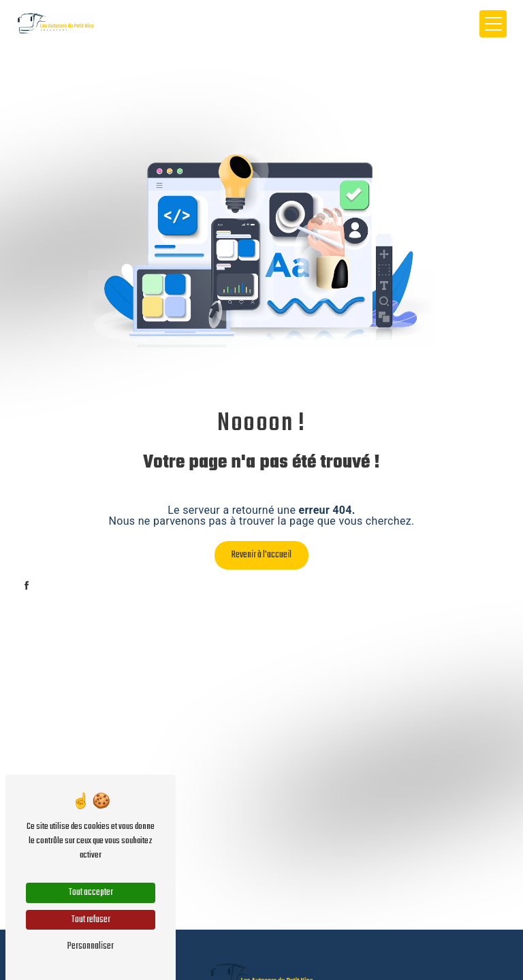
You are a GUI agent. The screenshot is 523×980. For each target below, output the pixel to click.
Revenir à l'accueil (261, 555)
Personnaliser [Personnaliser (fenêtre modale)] (91, 946)
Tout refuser (91, 920)
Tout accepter (91, 893)
